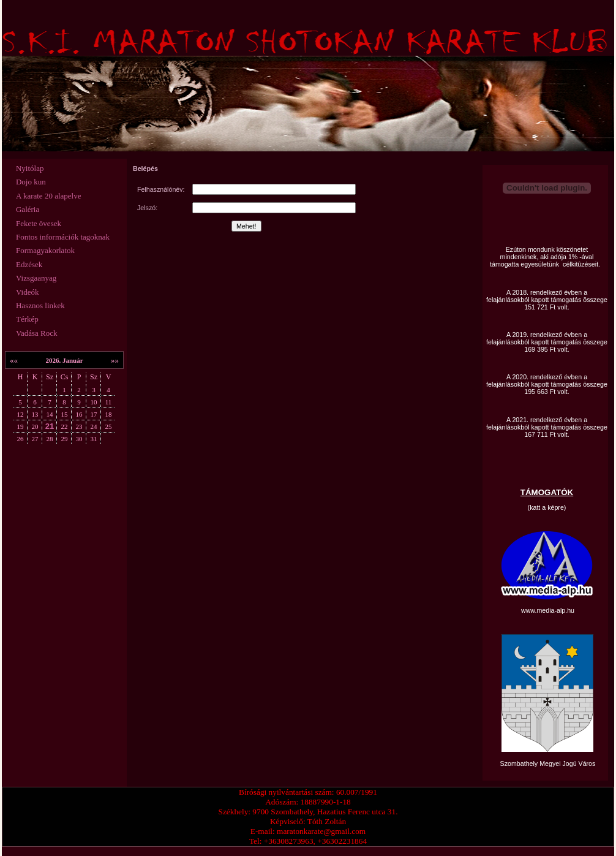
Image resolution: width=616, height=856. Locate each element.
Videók (28, 292)
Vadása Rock (37, 333)
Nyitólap (30, 168)
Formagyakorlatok (45, 250)
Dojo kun (31, 182)
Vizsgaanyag (36, 278)
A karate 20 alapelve (48, 196)
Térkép (27, 319)
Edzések (29, 264)
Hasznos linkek (40, 305)
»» (115, 360)
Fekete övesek (39, 223)
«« (14, 360)
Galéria (28, 209)
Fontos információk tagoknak (63, 237)
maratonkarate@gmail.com (321, 831)
